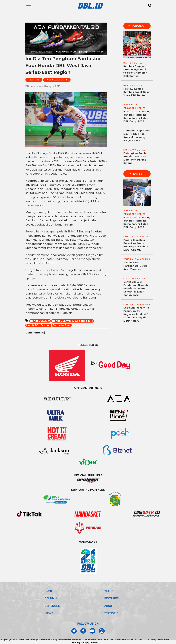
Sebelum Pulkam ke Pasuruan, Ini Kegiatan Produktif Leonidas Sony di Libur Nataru (136, 314)
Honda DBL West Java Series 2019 (72, 321)
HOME (49, 591)
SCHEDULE (52, 606)
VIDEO (109, 591)
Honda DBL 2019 (40, 321)
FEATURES (112, 598)
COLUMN (51, 598)
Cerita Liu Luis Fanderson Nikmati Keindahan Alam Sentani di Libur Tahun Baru (136, 288)
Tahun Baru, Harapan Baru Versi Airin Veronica (136, 266)
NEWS (49, 613)
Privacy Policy (80, 643)
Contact (94, 643)
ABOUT (109, 606)
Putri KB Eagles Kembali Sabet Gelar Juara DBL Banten (137, 92)
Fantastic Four (62, 325)
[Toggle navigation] (28, 5)
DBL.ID (25, 639)
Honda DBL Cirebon (38, 325)
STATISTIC (111, 613)
